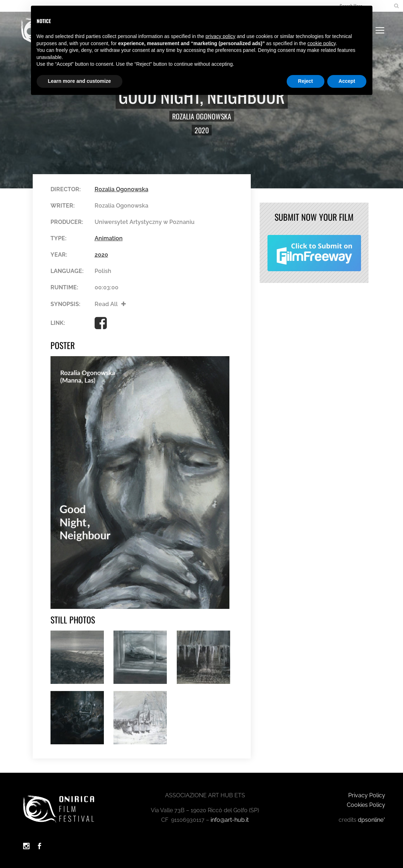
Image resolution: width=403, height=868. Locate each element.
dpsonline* (372, 820)
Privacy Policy (367, 795)
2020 (202, 130)
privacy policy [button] (221, 36)
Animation (109, 238)
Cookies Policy (366, 805)
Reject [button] (306, 81)
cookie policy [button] (321, 43)
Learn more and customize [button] (79, 81)
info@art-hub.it (230, 820)
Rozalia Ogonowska (202, 116)
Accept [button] (347, 81)
